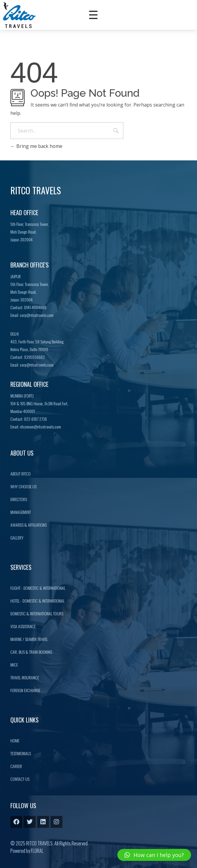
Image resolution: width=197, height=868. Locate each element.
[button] (154, 855)
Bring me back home (36, 146)
